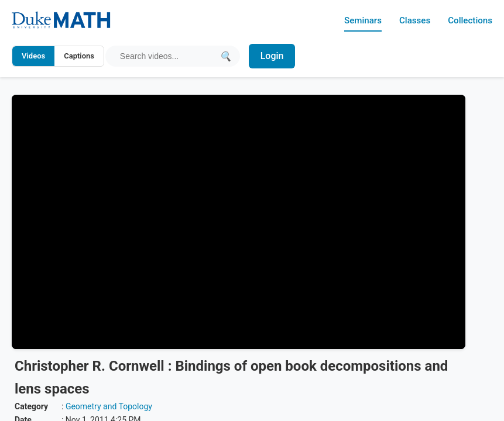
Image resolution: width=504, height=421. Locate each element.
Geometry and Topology (109, 406)
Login (273, 56)
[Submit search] (226, 56)
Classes (411, 20)
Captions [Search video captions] (79, 56)
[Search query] (167, 56)
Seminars (358, 20)
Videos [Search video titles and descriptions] (33, 56)
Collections (469, 20)
